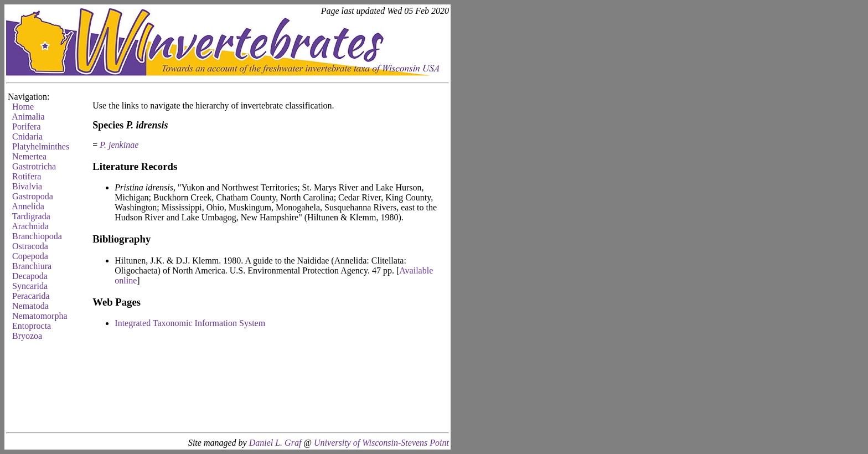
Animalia (28, 117)
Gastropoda (33, 196)
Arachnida (30, 226)
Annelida (28, 206)
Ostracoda (30, 246)
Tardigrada (31, 216)
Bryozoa (27, 336)
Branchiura (32, 266)
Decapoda (30, 276)
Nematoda (30, 306)
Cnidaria (27, 136)
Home (23, 107)
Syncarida (30, 286)
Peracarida (31, 296)
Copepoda (30, 256)
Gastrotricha (34, 166)
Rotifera (27, 176)
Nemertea (29, 156)
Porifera (27, 127)
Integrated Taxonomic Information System (190, 323)
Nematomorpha (40, 316)
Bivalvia (27, 186)
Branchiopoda (37, 236)
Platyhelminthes (41, 146)
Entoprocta (32, 326)
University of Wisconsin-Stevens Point (381, 443)
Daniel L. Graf (275, 443)
